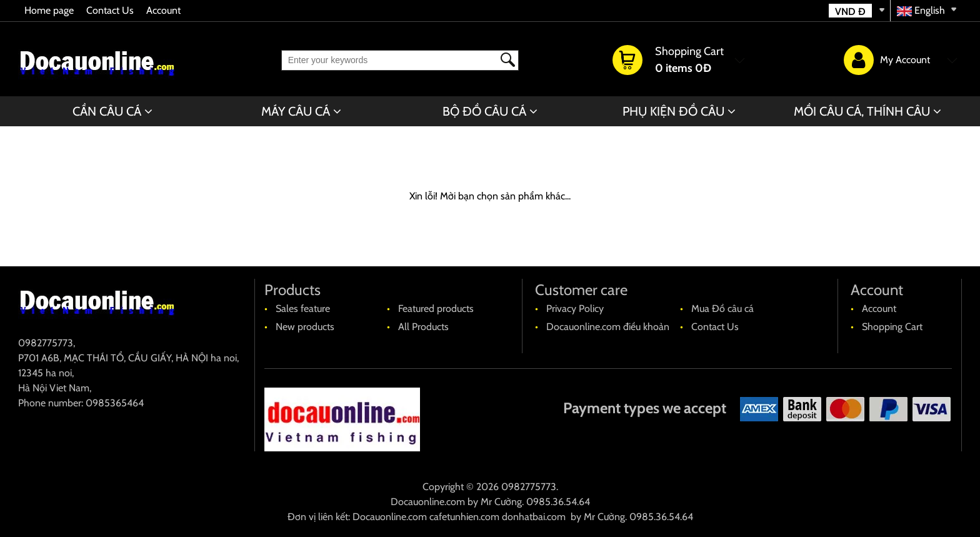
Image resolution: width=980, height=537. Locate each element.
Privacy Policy (575, 309)
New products (305, 327)
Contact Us (110, 10)
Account (163, 10)
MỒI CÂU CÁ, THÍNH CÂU (862, 111)
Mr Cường (501, 502)
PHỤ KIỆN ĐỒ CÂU (673, 111)
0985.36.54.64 (558, 502)
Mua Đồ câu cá (722, 309)
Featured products (436, 309)
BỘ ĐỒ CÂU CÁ (484, 111)
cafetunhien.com (464, 517)
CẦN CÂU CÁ (107, 111)
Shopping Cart (892, 327)
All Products (423, 327)
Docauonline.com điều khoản (608, 327)
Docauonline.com (428, 502)
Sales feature (303, 309)
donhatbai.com (534, 517)
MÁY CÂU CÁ (296, 111)
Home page (49, 10)
